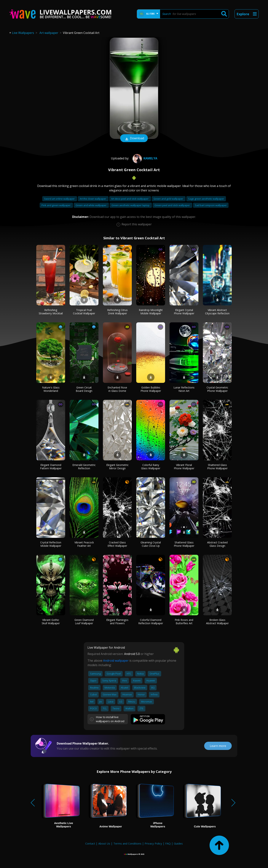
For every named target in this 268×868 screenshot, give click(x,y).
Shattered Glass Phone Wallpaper (217, 467)
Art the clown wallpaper (93, 199)
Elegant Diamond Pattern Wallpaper (51, 467)
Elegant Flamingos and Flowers (117, 622)
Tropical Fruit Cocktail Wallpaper (84, 312)
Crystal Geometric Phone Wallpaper (217, 389)
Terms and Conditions (127, 843)
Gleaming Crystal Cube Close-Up (151, 544)
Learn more (218, 746)
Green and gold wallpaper (169, 199)
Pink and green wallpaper (56, 205)
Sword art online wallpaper (60, 199)
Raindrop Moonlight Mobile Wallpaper (151, 312)
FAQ (168, 843)
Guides (178, 843)
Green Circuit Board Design (84, 389)
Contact (90, 843)
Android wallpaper (116, 661)
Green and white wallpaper (91, 205)
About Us (104, 843)
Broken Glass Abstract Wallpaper (217, 622)
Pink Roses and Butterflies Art (184, 622)
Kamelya (144, 158)
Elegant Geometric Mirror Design (117, 467)
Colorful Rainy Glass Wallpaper (151, 467)
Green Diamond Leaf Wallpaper (84, 622)
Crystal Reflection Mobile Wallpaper (51, 544)
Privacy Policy (153, 843)
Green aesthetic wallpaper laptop (131, 205)
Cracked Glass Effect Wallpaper (117, 544)
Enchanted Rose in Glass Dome (117, 389)
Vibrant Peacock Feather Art (84, 544)
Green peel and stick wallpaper (172, 205)
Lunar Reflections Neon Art (184, 389)
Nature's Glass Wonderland (51, 389)
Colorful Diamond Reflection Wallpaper (151, 622)
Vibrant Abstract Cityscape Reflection (217, 312)
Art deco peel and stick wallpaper (130, 199)
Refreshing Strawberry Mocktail (51, 312)
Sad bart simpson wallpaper (211, 205)
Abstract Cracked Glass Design (217, 544)
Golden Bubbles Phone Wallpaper (151, 389)
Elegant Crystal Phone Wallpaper (184, 312)
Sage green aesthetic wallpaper (206, 199)
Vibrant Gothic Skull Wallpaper (51, 622)
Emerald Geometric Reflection (84, 467)
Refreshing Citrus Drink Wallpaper (117, 312)
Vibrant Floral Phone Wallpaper (184, 467)
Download (134, 139)
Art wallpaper (49, 33)
